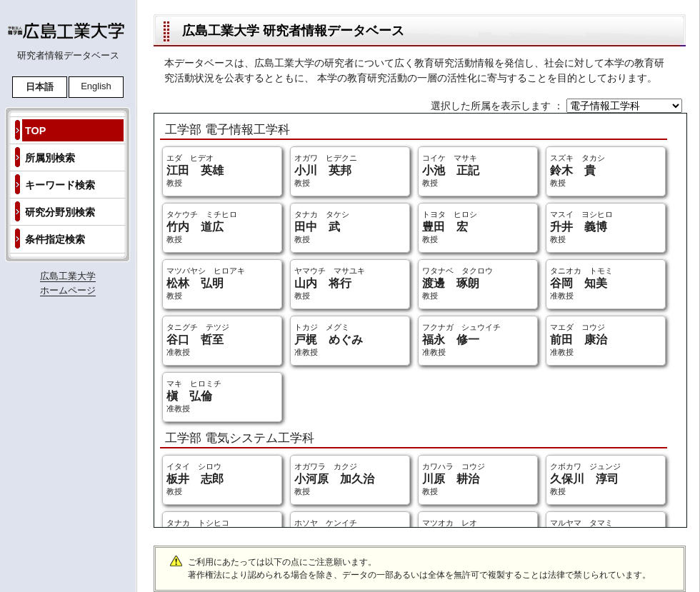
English (96, 86)
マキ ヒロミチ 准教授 (194, 396)
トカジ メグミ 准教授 (329, 340)
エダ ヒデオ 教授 (195, 170)
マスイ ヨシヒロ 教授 (581, 227)
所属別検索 (50, 158)
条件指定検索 (55, 239)
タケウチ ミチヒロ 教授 (202, 227)
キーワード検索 (60, 185)
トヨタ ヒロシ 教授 (450, 227)
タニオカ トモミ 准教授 (581, 283)
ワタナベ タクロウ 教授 (457, 283)
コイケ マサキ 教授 (451, 170)
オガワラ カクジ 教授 (334, 479)
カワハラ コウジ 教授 (454, 479)
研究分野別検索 (60, 212)
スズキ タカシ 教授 (577, 170)
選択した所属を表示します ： (499, 106)
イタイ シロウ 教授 (195, 479)
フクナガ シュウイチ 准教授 (461, 340)
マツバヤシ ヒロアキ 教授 (206, 283)
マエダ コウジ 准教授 (579, 340)
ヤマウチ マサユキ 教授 (330, 283)
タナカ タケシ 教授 (322, 227)
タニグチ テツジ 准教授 (198, 340)
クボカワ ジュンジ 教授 (585, 479)
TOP (35, 131)
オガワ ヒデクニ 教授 (326, 170)
